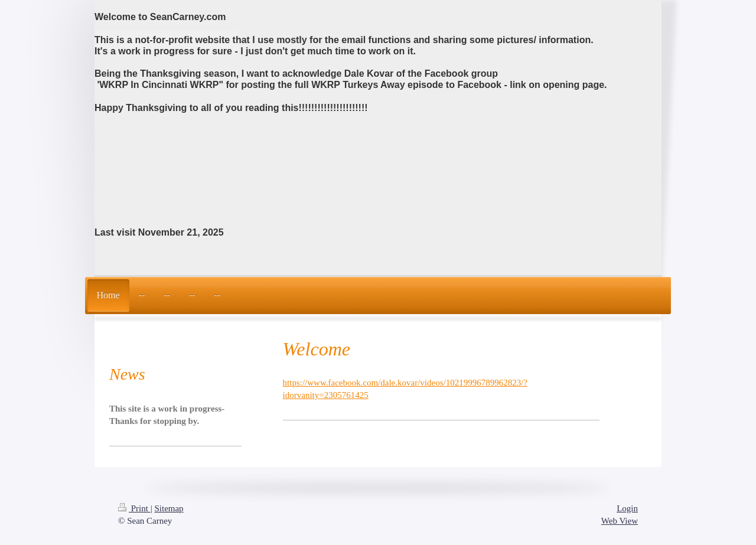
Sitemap (169, 508)
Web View (620, 521)
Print (134, 508)
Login (627, 508)
